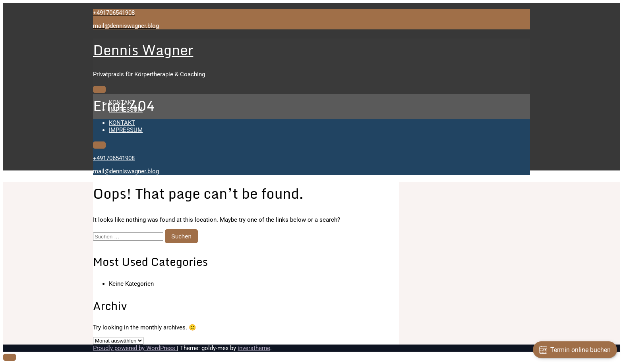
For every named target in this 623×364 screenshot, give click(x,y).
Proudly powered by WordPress (135, 348)
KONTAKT (122, 103)
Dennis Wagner (143, 50)
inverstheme (254, 348)
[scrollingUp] (10, 357)
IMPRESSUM (126, 110)
